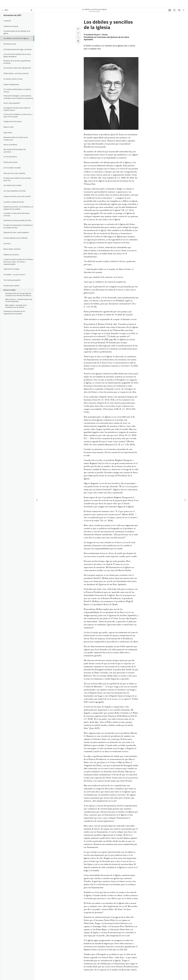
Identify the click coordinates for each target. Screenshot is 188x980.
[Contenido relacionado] (179, 10)
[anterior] (37, 492)
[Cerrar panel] (32, 10)
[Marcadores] (174, 10)
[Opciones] (184, 10)
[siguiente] (185, 492)
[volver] (3, 10)
